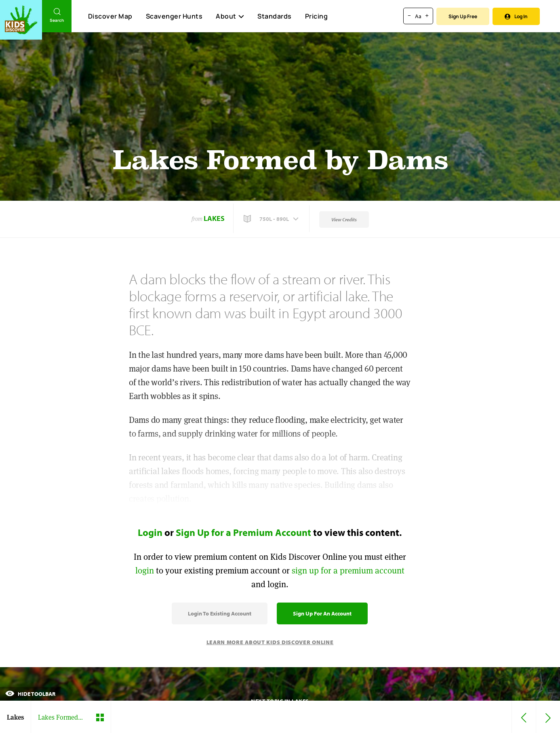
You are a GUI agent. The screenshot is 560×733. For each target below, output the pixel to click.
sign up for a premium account (348, 570)
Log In (516, 16)
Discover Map (110, 16)
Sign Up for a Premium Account (243, 532)
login (145, 570)
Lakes (214, 218)
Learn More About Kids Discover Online (270, 642)
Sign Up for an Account (322, 613)
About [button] (230, 16)
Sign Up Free (463, 16)
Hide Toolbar (30, 694)
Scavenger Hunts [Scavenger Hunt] (174, 17)
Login (150, 532)
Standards (275, 16)
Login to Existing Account (220, 613)
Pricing (317, 16)
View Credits (344, 219)
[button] (272, 219)
